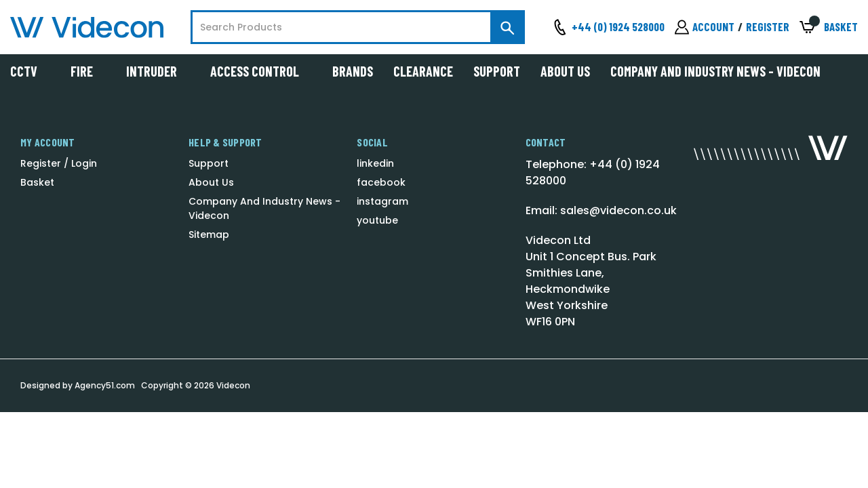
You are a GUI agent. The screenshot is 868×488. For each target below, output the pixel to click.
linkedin (375, 163)
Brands (353, 71)
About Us (565, 71)
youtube (377, 220)
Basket (37, 182)
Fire (88, 71)
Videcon (233, 385)
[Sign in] (705, 27)
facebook (381, 182)
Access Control (261, 71)
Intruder (158, 71)
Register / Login (59, 163)
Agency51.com (105, 385)
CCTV (30, 71)
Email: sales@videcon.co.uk (601, 210)
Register (768, 26)
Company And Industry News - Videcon (715, 71)
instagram (382, 201)
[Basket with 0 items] (829, 27)
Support (497, 71)
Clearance (423, 71)
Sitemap (209, 235)
